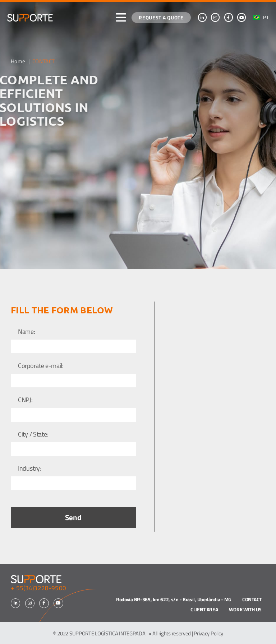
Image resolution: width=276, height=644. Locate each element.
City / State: (33, 435)
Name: (27, 332)
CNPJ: (25, 400)
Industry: (29, 469)
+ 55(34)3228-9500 (38, 588)
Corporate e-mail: (41, 366)
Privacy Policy (208, 633)
